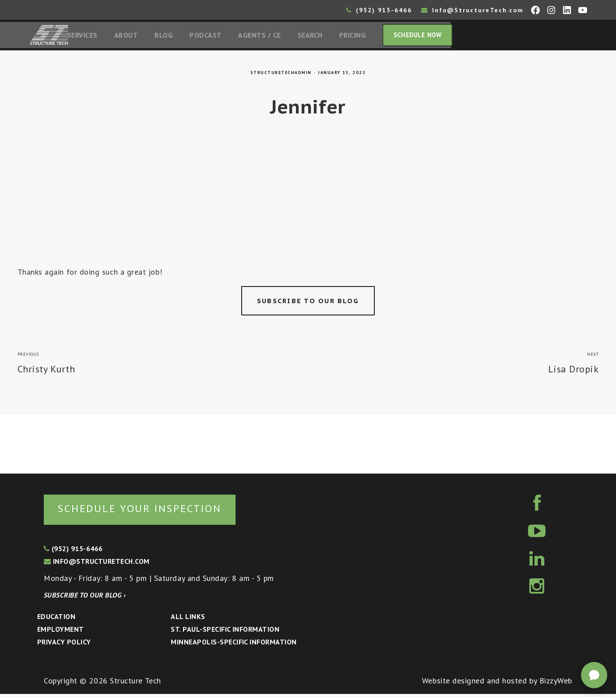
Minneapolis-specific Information (234, 644)
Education (56, 619)
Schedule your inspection (147, 511)
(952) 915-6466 (379, 10)
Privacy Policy (64, 644)
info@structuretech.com (97, 564)
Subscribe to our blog (308, 303)
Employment (61, 632)
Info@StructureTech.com (472, 10)
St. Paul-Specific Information (225, 632)
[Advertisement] (308, 202)
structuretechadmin (281, 74)
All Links (188, 619)
